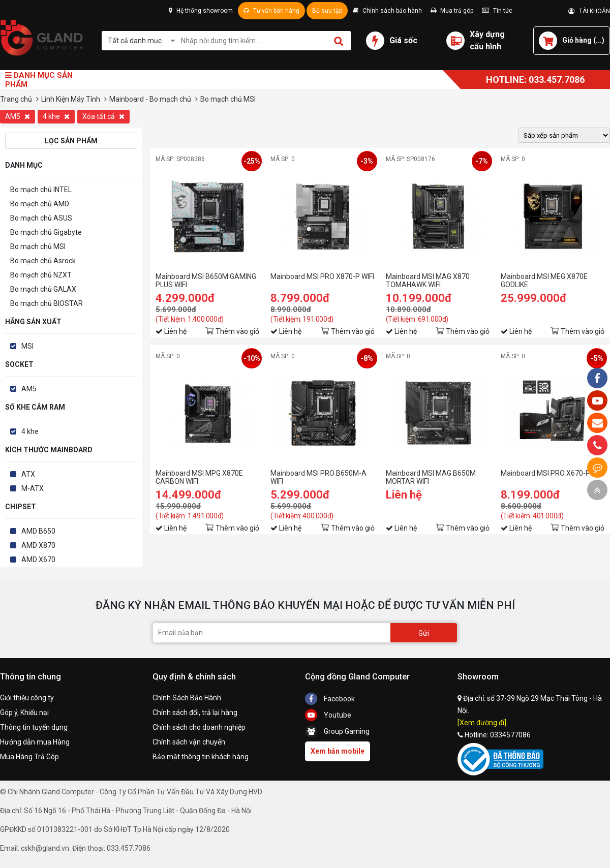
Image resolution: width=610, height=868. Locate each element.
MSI (27, 346)
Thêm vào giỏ (237, 331)
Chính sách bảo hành (387, 11)
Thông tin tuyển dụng (34, 727)
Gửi (424, 633)
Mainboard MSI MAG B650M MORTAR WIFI (431, 477)
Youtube (328, 715)
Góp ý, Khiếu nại (24, 712)
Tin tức (497, 11)
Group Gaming (337, 731)
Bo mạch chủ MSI (38, 246)
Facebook (330, 699)
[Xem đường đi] (482, 723)
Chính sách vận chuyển (189, 742)
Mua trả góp (452, 11)
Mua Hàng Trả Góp (29, 757)
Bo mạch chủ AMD (40, 204)
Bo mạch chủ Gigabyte (46, 232)
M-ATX (33, 488)
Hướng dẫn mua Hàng (35, 742)
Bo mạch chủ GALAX (43, 289)
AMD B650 (38, 531)
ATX (28, 474)
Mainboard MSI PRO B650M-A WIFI (318, 477)
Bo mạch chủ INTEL (41, 190)
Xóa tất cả (103, 116)
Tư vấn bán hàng (271, 11)
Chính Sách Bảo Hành (187, 698)
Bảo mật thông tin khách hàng (201, 757)
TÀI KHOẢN (589, 11)
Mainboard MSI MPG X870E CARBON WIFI (199, 477)
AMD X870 (38, 545)
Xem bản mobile (338, 751)
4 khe (56, 116)
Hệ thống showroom (201, 11)
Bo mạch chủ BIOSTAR (47, 303)
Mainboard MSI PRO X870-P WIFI (322, 276)
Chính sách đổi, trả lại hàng (195, 712)
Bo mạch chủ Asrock (43, 261)
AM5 (18, 116)
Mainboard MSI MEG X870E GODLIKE (544, 281)
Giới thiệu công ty (27, 698)
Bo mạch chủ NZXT (41, 275)
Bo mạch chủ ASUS (41, 218)
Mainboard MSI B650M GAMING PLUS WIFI (206, 281)
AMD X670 (38, 560)
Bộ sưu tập (327, 11)
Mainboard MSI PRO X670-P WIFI (553, 473)
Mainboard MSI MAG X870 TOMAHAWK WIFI (428, 281)
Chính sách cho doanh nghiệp (199, 727)
